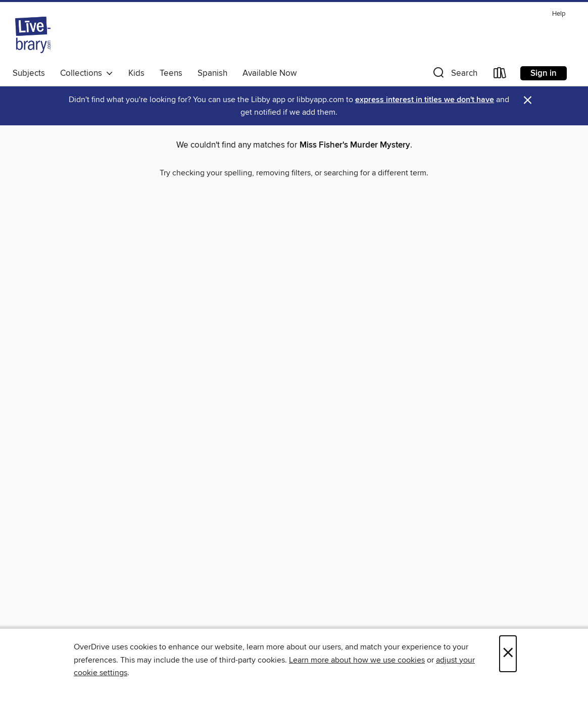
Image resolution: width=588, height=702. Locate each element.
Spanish (212, 73)
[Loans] (500, 75)
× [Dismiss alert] (528, 100)
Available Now (269, 73)
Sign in (544, 73)
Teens (171, 73)
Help (559, 14)
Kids (136, 73)
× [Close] (508, 654)
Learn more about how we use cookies (357, 660)
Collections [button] (87, 73)
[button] (454, 75)
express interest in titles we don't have (425, 100)
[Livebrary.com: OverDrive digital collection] (33, 35)
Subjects (29, 73)
